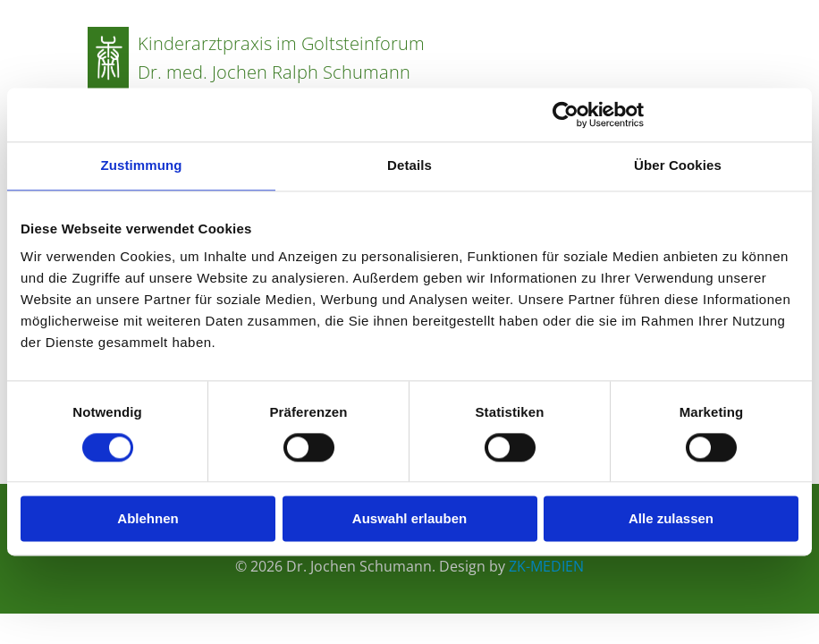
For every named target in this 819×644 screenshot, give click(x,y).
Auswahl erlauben (409, 519)
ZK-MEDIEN (546, 566)
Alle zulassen (671, 519)
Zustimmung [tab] (142, 165)
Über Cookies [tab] (678, 165)
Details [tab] (409, 165)
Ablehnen (148, 519)
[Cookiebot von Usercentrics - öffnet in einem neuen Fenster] (566, 114)
